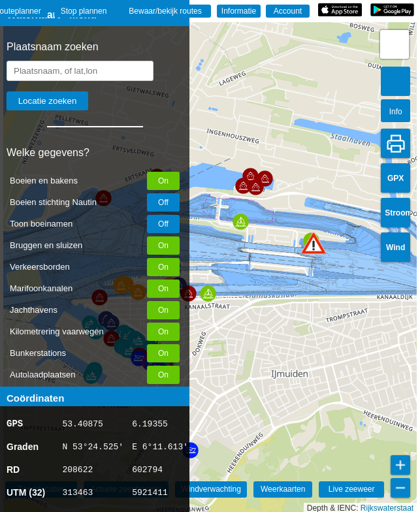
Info (396, 112)
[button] (314, 243)
